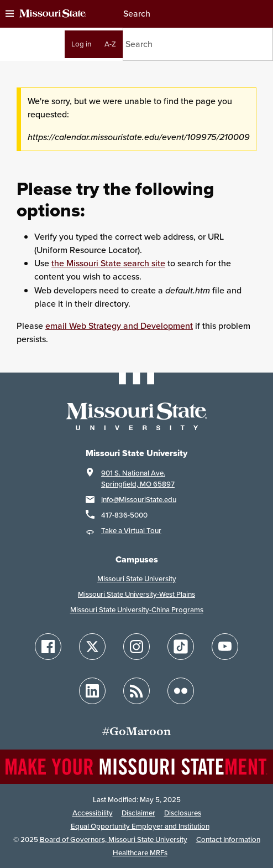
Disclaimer (138, 813)
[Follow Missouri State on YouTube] (225, 647)
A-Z (110, 44)
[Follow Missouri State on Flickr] (181, 691)
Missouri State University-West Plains (136, 594)
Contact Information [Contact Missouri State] (228, 839)
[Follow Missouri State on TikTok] (181, 647)
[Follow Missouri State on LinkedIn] (92, 691)
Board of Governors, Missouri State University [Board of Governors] (114, 839)
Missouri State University (137, 579)
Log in (81, 44)
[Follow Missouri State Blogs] (136, 691)
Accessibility (93, 813)
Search (136, 14)
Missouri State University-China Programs (137, 610)
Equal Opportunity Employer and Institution (140, 826)
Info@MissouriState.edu (139, 500)
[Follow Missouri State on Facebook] (48, 647)
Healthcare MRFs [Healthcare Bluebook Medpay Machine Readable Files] (140, 853)
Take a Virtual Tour (131, 531)
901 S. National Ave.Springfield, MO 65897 (138, 479)
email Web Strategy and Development (119, 326)
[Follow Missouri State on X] (92, 647)
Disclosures (183, 813)
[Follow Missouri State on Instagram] (136, 647)
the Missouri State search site (108, 263)
